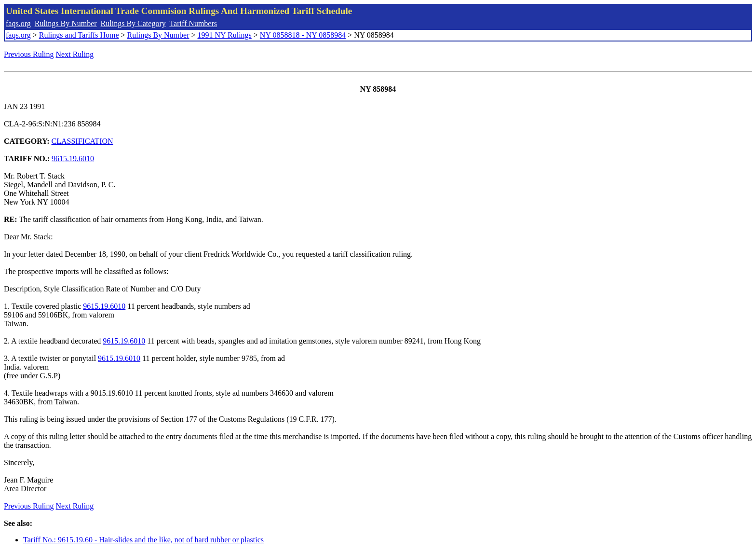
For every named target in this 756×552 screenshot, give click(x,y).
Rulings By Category (133, 23)
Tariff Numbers (193, 23)
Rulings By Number (66, 23)
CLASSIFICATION (82, 141)
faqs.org (18, 23)
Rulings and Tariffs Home (79, 35)
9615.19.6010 (73, 159)
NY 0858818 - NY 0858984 (303, 35)
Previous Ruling (29, 54)
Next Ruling (75, 54)
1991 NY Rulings (225, 35)
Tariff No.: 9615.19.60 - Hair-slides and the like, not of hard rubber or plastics (143, 540)
